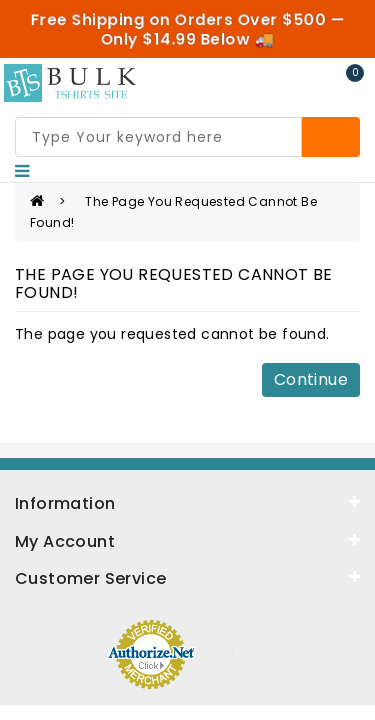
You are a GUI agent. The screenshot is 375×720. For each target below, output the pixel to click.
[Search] (331, 137)
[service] (187, 577)
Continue (311, 379)
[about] (187, 540)
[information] (187, 502)
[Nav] (22, 171)
